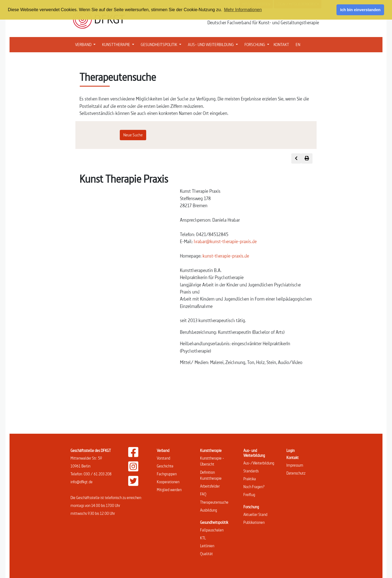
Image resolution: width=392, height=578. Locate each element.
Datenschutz (296, 473)
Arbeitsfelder (210, 486)
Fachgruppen (167, 474)
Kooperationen (168, 482)
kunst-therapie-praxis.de (226, 256)
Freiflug (249, 495)
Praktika (250, 479)
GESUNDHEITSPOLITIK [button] (162, 44)
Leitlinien (207, 546)
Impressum (295, 465)
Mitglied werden (169, 490)
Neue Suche (133, 135)
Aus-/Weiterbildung (259, 463)
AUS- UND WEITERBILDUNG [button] (214, 44)
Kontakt (293, 458)
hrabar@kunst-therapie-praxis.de (225, 241)
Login (290, 450)
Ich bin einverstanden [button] (360, 10)
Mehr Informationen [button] (243, 10)
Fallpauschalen (212, 530)
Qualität (206, 554)
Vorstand (163, 458)
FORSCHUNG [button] (258, 44)
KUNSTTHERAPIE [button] (119, 44)
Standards (251, 471)
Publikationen (254, 522)
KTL (203, 538)
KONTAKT (281, 45)
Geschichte (165, 466)
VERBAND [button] (86, 44)
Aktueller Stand (255, 514)
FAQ (203, 494)
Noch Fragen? (254, 487)
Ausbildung (209, 510)
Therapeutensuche (214, 502)
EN (298, 45)
